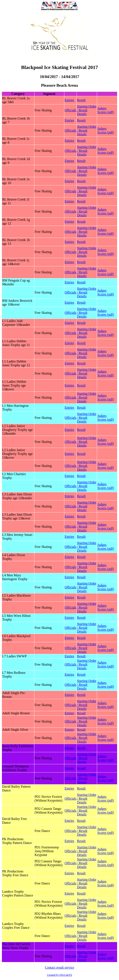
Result (81, 100)
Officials (70, 110)
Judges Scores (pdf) (106, 110)
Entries (69, 100)
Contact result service (60, 967)
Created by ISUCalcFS (59, 975)
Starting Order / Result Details (87, 110)
